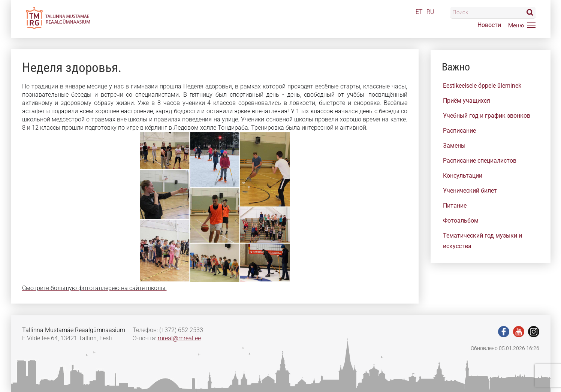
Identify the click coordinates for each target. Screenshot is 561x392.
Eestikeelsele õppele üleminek (482, 86)
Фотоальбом (461, 221)
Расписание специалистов (480, 161)
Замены (454, 146)
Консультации (463, 176)
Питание (455, 206)
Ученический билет (470, 191)
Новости (489, 25)
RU (430, 12)
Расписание (459, 131)
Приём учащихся (467, 101)
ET (419, 12)
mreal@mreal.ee (179, 338)
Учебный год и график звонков (487, 116)
